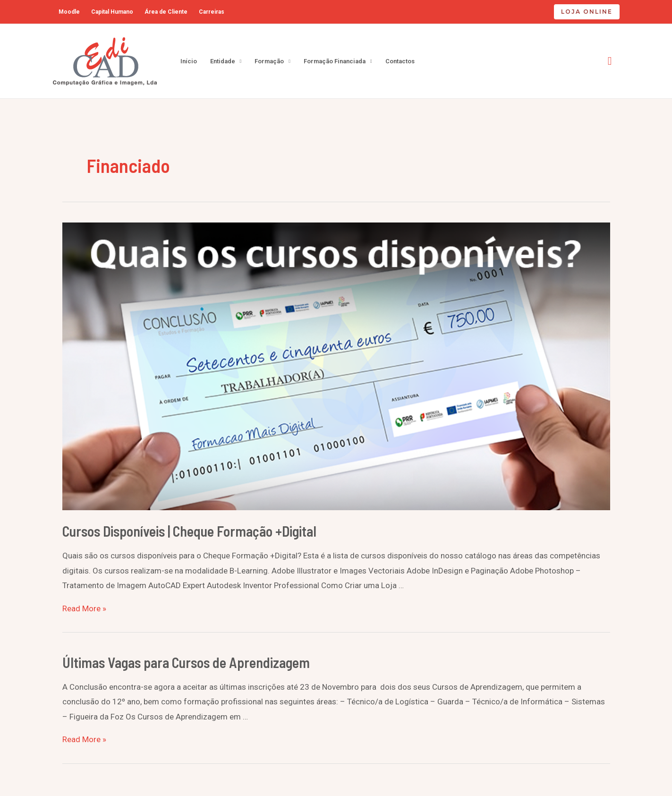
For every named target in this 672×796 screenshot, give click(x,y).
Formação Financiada (335, 61)
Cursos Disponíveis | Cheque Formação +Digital (189, 531)
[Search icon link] (610, 61)
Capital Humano (112, 12)
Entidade (223, 61)
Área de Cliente (166, 12)
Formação (269, 61)
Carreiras (212, 12)
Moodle (69, 12)
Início (189, 61)
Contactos (400, 61)
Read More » (84, 608)
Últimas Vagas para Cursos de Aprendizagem (186, 662)
